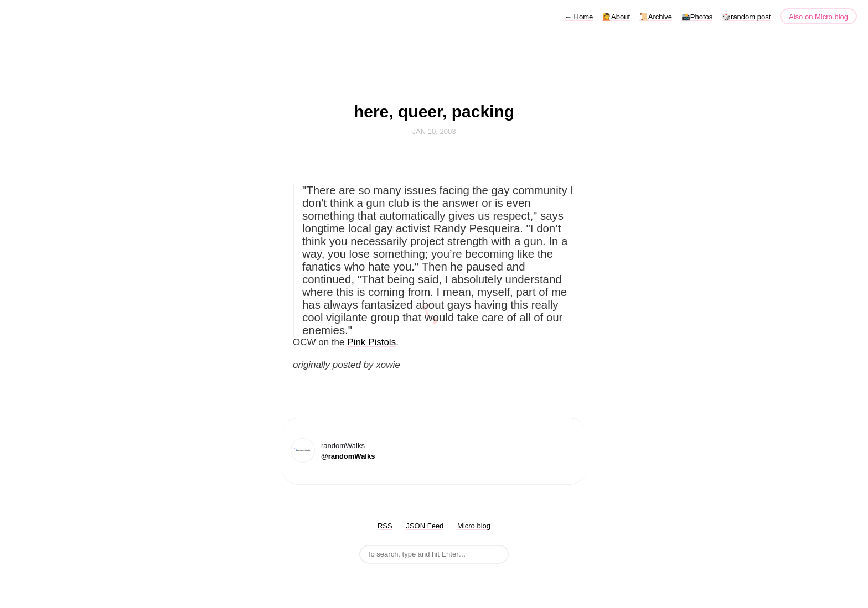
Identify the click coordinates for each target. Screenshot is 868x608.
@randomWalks (348, 456)
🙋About (616, 17)
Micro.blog (474, 526)
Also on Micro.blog (818, 17)
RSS (385, 526)
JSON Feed (425, 526)
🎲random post (746, 17)
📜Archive (656, 17)
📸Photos (697, 17)
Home (579, 17)
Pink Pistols (371, 342)
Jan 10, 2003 (434, 131)
